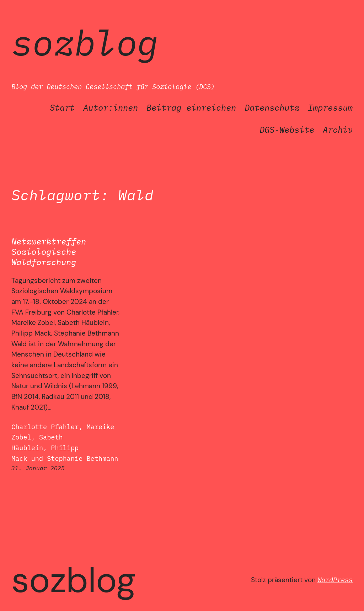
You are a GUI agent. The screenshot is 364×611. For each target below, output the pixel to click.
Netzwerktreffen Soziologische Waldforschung (49, 252)
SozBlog (85, 42)
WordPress (335, 580)
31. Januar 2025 (38, 468)
